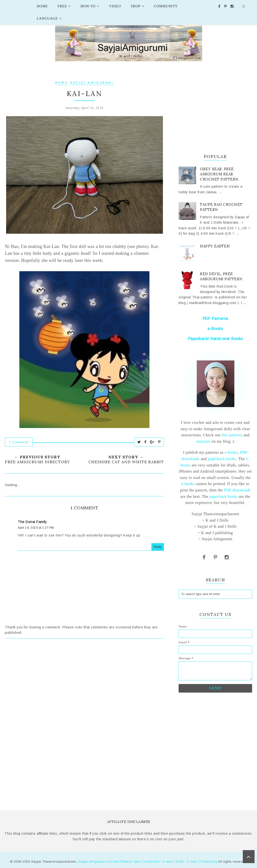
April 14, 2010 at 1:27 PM (36, 528)
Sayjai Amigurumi (92, 83)
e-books (231, 452)
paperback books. (222, 459)
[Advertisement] (84, 687)
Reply (158, 547)
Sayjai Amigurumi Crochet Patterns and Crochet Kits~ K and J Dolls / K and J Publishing (147, 862)
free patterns (231, 435)
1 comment (19, 442)
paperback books (224, 496)
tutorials (203, 441)
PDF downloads (237, 490)
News (61, 83)
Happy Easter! (215, 246)
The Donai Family (32, 522)
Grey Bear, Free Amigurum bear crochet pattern (219, 174)
